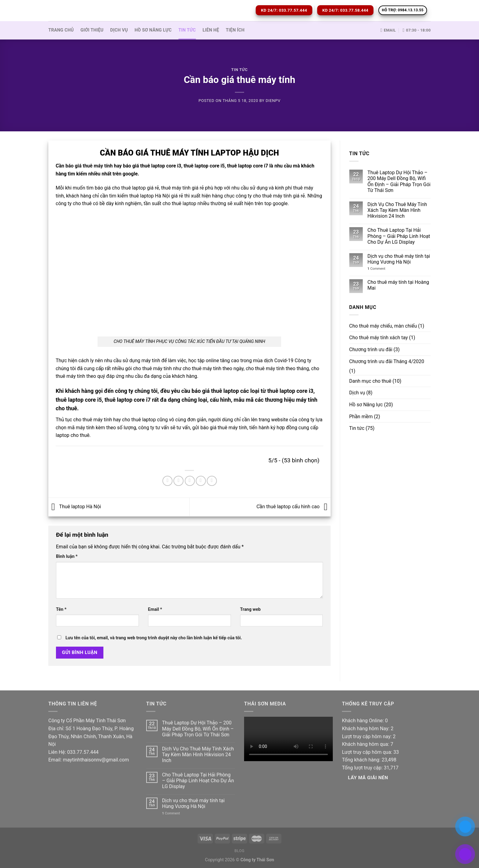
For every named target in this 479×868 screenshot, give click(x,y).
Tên (61, 609)
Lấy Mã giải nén (368, 778)
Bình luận (67, 556)
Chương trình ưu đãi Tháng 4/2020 (387, 361)
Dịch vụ (119, 30)
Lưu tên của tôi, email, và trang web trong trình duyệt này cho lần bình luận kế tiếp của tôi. (154, 638)
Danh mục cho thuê (370, 381)
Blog (239, 851)
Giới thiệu (92, 30)
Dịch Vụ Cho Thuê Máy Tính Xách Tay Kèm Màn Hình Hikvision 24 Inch (397, 210)
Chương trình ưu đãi (371, 349)
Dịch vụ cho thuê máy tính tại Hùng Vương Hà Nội (399, 259)
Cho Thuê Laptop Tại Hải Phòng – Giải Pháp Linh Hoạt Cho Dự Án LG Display (399, 236)
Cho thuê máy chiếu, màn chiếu (383, 326)
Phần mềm (361, 417)
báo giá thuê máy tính (89, 166)
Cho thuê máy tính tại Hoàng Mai (398, 285)
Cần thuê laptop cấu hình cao (293, 507)
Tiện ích (235, 30)
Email (155, 609)
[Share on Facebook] (167, 481)
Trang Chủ (61, 30)
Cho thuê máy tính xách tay (379, 338)
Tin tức (187, 30)
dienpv (273, 101)
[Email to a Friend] (190, 481)
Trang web (250, 609)
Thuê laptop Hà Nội (75, 507)
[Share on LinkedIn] (212, 481)
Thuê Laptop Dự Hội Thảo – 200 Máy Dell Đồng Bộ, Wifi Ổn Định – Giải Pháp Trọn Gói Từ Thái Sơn (399, 181)
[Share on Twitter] (178, 481)
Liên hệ (211, 30)
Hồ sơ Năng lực (153, 30)
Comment (376, 269)
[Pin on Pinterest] (201, 481)
